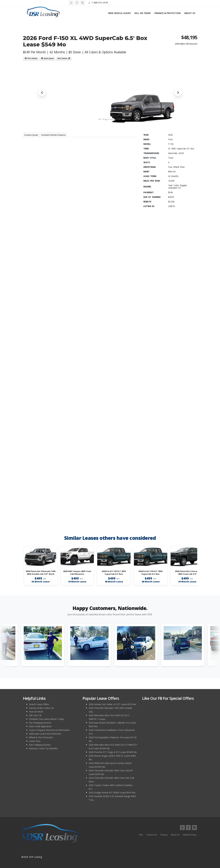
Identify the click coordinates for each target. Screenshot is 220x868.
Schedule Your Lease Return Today (46, 719)
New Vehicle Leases (119, 13)
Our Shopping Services (40, 723)
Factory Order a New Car (41, 708)
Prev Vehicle (32, 58)
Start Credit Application (40, 726)
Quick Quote (49, 58)
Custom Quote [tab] (31, 135)
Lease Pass (35, 741)
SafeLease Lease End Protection (45, 734)
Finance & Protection (167, 13)
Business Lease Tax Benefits (43, 748)
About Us (190, 13)
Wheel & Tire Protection (41, 737)
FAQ (141, 835)
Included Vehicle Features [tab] (53, 135)
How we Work (36, 712)
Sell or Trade (143, 13)
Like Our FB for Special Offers (168, 698)
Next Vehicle (62, 58)
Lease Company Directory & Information (49, 730)
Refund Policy (190, 835)
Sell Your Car (35, 715)
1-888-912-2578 (188, 3)
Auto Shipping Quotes (40, 745)
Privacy (164, 835)
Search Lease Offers (39, 704)
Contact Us (152, 835)
